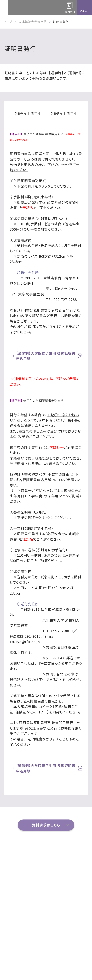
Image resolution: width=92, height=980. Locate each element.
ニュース (15, 907)
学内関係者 (59, 907)
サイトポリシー (20, 915)
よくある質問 (19, 871)
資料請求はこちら (46, 825)
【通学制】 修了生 (28, 114)
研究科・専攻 (61, 863)
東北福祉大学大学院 (33, 22)
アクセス (15, 863)
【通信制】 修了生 (64, 114)
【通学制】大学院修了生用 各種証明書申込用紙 (46, 356)
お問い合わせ (19, 879)
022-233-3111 (50, 953)
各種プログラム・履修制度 (26, 897)
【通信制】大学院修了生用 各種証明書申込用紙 (46, 768)
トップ (8, 22)
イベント (57, 871)
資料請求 (58, 879)
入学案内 (58, 895)
